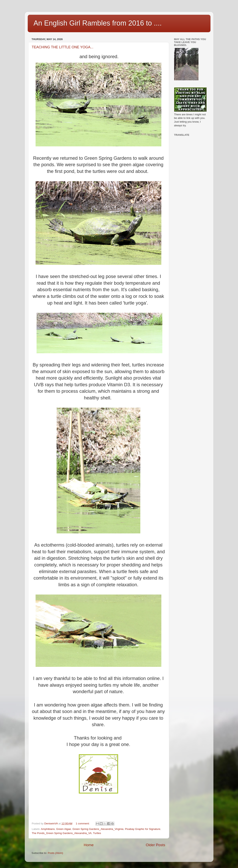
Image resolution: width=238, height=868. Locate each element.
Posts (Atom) (55, 853)
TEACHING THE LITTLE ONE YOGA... (63, 47)
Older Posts (156, 845)
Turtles (97, 833)
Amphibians (48, 829)
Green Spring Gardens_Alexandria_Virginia (98, 829)
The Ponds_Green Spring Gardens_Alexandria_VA (62, 833)
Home (89, 845)
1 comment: (83, 823)
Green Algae (64, 829)
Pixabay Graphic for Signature (143, 829)
